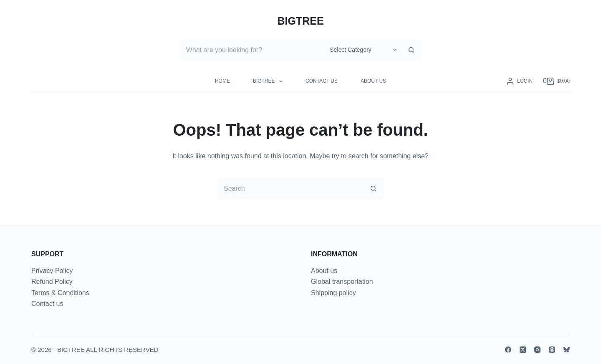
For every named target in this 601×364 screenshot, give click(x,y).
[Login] (520, 81)
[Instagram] (537, 350)
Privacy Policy (52, 271)
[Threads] (552, 350)
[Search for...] (251, 50)
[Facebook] (508, 350)
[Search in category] (362, 50)
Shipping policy (333, 293)
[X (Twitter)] (523, 350)
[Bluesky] (567, 350)
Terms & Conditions (60, 293)
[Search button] (411, 50)
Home (222, 81)
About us (373, 81)
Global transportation (342, 282)
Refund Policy (52, 282)
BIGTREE (300, 21)
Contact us (322, 81)
